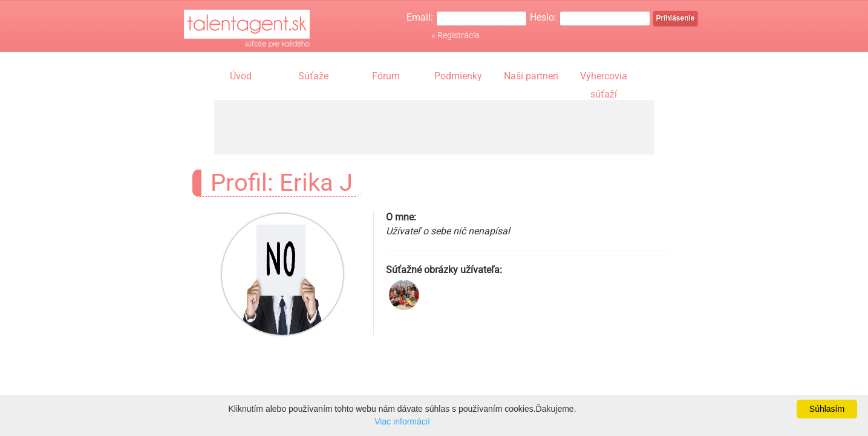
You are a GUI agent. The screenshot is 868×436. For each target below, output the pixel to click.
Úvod (241, 76)
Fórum (386, 76)
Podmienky (458, 76)
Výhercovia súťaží (604, 78)
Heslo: (543, 17)
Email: (420, 17)
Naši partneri (531, 76)
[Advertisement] (434, 127)
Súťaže (313, 76)
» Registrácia (455, 35)
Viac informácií (402, 421)
